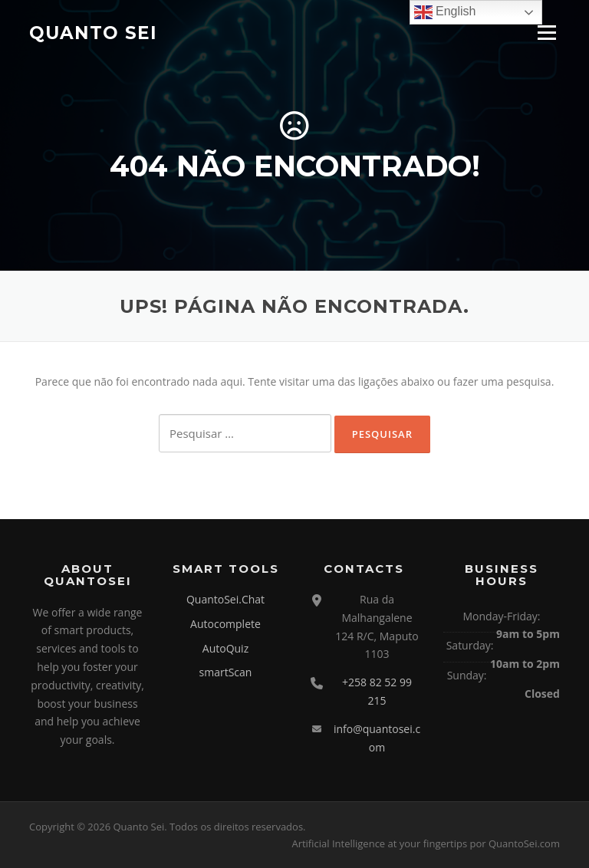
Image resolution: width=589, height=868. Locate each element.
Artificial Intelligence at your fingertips (379, 843)
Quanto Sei (93, 32)
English (445, 12)
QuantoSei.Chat (225, 599)
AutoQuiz (225, 648)
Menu (546, 33)
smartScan (226, 672)
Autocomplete (225, 624)
